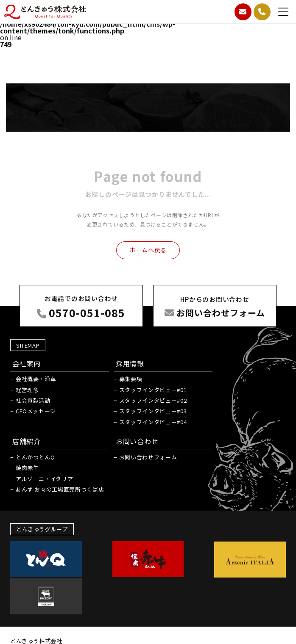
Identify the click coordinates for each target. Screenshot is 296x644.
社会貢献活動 (34, 463)
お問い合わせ (132, 503)
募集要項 (126, 441)
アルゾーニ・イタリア (45, 541)
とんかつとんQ (36, 519)
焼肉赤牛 (28, 530)
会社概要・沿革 (36, 441)
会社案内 (27, 426)
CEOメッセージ (36, 474)
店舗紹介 (27, 503)
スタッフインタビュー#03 (148, 474)
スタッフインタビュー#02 (148, 463)
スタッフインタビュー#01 (148, 452)
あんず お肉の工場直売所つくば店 (60, 551)
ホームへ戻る (148, 254)
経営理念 (28, 452)
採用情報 (125, 426)
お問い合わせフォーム (143, 519)
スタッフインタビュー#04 (148, 484)
